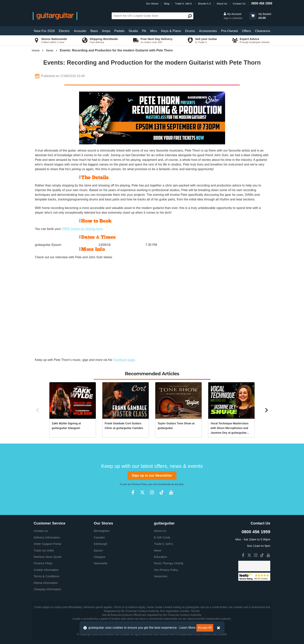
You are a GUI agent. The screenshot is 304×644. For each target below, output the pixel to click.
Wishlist (238, 18)
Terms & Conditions (47, 576)
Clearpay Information (47, 589)
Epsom (98, 550)
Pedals (120, 31)
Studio (133, 31)
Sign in (228, 18)
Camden (99, 537)
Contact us (41, 531)
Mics (153, 31)
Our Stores (152, 4)
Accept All (205, 628)
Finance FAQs (43, 563)
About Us (222, 4)
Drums (190, 31)
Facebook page (124, 360)
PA (144, 31)
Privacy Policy (139, 484)
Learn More (188, 628)
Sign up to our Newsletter (152, 475)
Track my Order (44, 550)
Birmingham (102, 531)
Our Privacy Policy (166, 570)
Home (36, 50)
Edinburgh (101, 544)
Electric (64, 31)
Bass (94, 31)
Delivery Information (47, 537)
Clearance (263, 31)
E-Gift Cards (162, 537)
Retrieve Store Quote (48, 557)
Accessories (208, 31)
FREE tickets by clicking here (82, 229)
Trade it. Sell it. (164, 544)
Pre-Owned (229, 31)
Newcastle (101, 563)
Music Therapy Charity (169, 563)
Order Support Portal (47, 544)
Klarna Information (46, 583)
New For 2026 (44, 31)
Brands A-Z (205, 4)
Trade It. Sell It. (184, 4)
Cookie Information (46, 570)
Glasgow (100, 557)
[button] (253, 16)
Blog (167, 4)
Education (161, 557)
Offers (247, 31)
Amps (106, 31)
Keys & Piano (171, 31)
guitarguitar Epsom (48, 245)
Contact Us (239, 4)
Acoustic (80, 31)
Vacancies (161, 576)
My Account (232, 14)
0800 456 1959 (262, 3)
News (50, 50)
